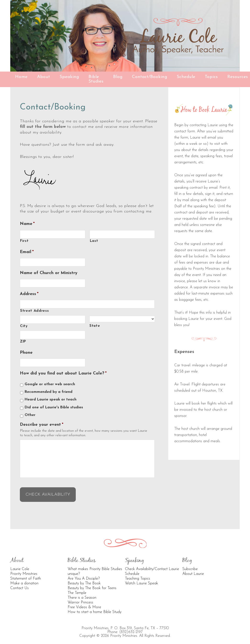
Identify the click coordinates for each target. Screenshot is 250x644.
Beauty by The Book (84, 580)
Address (29, 294)
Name (27, 224)
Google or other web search (50, 384)
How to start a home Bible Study (95, 609)
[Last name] (122, 234)
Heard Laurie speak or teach (51, 400)
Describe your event (42, 425)
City (24, 326)
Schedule (132, 571)
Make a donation (24, 580)
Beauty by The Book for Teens (92, 585)
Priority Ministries (24, 571)
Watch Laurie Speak (141, 580)
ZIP (23, 342)
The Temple (77, 590)
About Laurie (193, 571)
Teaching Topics (138, 575)
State (95, 326)
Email (27, 252)
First (24, 241)
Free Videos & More (84, 604)
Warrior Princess (80, 599)
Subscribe (190, 566)
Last (94, 241)
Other (30, 415)
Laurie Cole (20, 566)
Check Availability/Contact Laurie (152, 566)
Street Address (34, 311)
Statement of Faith (26, 575)
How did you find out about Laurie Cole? (63, 373)
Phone (26, 353)
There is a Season (82, 594)
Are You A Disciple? (84, 575)
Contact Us (19, 585)
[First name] (53, 234)
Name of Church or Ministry (49, 273)
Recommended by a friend (49, 392)
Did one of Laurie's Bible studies (54, 407)
